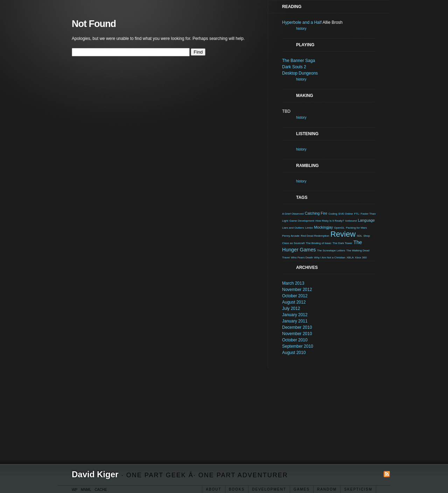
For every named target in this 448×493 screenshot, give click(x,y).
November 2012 (297, 290)
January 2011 (295, 321)
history (301, 29)
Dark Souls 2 (294, 67)
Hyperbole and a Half (302, 22)
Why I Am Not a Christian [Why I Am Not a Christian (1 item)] (330, 258)
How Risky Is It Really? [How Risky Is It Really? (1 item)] (330, 221)
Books (237, 489)
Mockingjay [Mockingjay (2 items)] (323, 227)
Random (327, 489)
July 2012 (291, 308)
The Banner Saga (299, 61)
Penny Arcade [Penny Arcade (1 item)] (291, 236)
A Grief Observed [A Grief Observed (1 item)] (293, 214)
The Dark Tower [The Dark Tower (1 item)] (342, 243)
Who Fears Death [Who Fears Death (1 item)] (302, 258)
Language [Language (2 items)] (366, 220)
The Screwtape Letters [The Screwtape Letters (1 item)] (331, 251)
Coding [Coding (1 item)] (333, 214)
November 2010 (297, 334)
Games (302, 489)
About (213, 489)
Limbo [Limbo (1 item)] (309, 228)
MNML (86, 490)
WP (75, 490)
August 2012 (294, 302)
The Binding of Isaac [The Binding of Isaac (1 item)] (319, 243)
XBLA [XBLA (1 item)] (350, 258)
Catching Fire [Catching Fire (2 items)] (316, 213)
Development (269, 489)
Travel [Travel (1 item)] (286, 258)
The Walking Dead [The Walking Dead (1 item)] (358, 251)
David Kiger (95, 474)
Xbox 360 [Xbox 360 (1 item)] (361, 258)
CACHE (101, 490)
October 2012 (295, 296)
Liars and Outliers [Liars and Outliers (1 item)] (293, 228)
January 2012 (295, 315)
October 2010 (295, 340)
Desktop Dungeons (300, 73)
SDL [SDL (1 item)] (359, 236)
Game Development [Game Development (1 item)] (302, 221)
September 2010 (298, 346)
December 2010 (297, 327)
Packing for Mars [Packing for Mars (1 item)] (356, 228)
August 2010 (294, 353)
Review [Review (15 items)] (343, 234)
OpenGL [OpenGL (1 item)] (339, 228)
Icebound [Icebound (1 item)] (351, 221)
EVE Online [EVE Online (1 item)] (346, 214)
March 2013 (293, 283)
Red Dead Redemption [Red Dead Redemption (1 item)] (315, 236)
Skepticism (358, 489)
